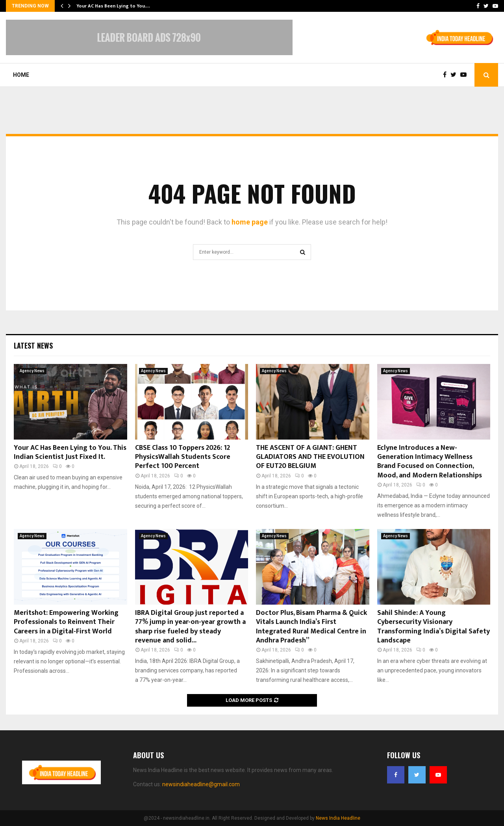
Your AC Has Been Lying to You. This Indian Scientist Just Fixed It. (70, 452)
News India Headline (338, 818)
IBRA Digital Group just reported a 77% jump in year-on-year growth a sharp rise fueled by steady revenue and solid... (190, 627)
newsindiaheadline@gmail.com (201, 784)
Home (21, 75)
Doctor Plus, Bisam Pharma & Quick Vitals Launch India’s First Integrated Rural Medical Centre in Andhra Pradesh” (311, 627)
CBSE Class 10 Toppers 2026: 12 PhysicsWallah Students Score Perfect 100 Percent (183, 457)
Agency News (32, 371)
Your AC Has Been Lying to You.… (113, 6)
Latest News (33, 345)
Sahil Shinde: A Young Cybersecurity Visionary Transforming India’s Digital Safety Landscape (434, 627)
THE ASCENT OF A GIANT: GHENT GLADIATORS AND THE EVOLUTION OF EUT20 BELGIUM (310, 457)
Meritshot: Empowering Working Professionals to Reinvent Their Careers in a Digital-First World (66, 622)
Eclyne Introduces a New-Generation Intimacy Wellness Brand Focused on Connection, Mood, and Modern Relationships (430, 462)
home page (250, 222)
